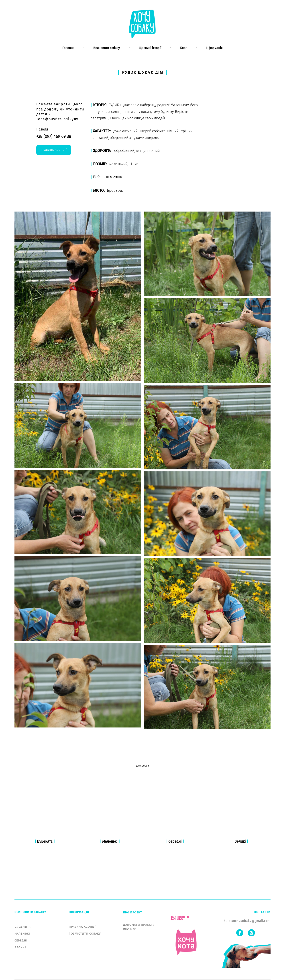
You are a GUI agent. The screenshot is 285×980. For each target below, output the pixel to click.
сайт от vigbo (142, 970)
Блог (183, 53)
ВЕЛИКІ (20, 927)
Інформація (214, 53)
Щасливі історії (150, 53)
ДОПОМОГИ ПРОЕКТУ (139, 904)
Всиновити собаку (107, 53)
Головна (68, 53)
